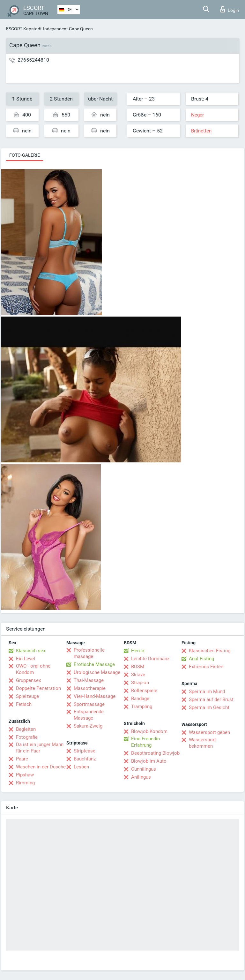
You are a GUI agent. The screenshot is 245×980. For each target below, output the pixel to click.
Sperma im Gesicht (209, 707)
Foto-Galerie (25, 155)
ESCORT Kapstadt (24, 29)
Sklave (138, 675)
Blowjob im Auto (149, 761)
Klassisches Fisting (210, 651)
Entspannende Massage (89, 715)
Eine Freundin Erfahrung (145, 742)
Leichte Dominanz (150, 659)
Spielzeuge (27, 696)
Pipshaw (25, 775)
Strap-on (140, 683)
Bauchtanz (85, 759)
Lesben (81, 767)
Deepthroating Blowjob (155, 753)
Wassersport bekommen (202, 743)
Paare (22, 759)
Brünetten (201, 131)
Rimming (25, 783)
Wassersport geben (209, 732)
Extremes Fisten (206, 667)
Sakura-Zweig (88, 726)
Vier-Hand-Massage (95, 696)
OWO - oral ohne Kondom (33, 669)
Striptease (85, 751)
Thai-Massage (89, 680)
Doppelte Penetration (38, 688)
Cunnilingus (144, 769)
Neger (197, 115)
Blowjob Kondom (149, 731)
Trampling (142, 707)
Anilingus (141, 777)
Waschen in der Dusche (41, 767)
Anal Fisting (201, 659)
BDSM (138, 667)
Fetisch (24, 704)
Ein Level (26, 659)
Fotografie (27, 737)
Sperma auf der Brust (211, 699)
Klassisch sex (31, 651)
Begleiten (26, 729)
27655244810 (33, 60)
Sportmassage (89, 704)
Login (230, 9)
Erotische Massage (94, 664)
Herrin (138, 651)
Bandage (140, 699)
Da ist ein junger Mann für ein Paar (40, 748)
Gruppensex (28, 680)
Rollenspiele (144, 691)
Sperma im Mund (207, 692)
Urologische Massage (97, 672)
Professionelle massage (89, 653)
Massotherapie (90, 688)
